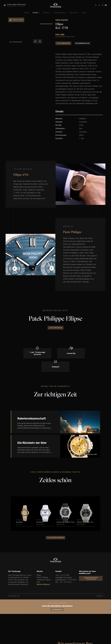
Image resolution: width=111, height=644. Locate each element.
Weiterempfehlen (82, 43)
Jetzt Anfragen (63, 43)
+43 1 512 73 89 (62, 575)
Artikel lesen (93, 430)
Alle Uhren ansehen (55, 538)
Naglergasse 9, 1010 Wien (66, 580)
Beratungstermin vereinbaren (91, 578)
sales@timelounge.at (64, 577)
